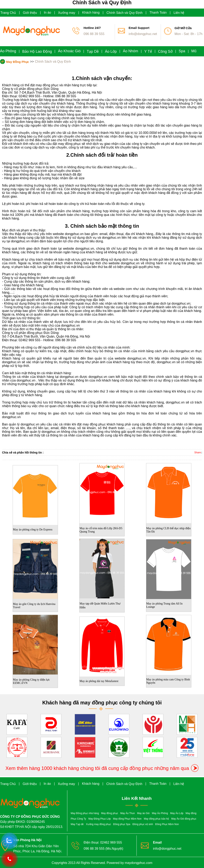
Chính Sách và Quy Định (125, 13)
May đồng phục (110, 813)
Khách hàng (91, 13)
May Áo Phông (160, 813)
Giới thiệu (30, 13)
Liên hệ (179, 13)
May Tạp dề (77, 824)
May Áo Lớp (177, 813)
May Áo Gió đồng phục (184, 819)
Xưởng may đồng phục (99, 824)
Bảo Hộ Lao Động (37, 51)
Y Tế (148, 51)
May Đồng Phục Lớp (100, 819)
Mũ (194, 51)
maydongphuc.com (139, 863)
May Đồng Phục (18, 62)
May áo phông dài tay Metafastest (99, 681)
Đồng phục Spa (122, 824)
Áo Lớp (111, 51)
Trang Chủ (8, 13)
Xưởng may (67, 13)
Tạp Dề (93, 51)
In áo (48, 13)
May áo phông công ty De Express (33, 530)
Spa (182, 51)
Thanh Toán (158, 13)
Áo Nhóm (130, 51)
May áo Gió (143, 813)
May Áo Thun (128, 813)
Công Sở (165, 51)
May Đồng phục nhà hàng (85, 813)
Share (198, 453)
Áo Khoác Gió (69, 51)
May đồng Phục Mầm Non (127, 819)
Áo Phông (8, 51)
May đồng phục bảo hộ (156, 819)
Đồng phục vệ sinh (143, 824)
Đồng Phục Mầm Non (167, 824)
